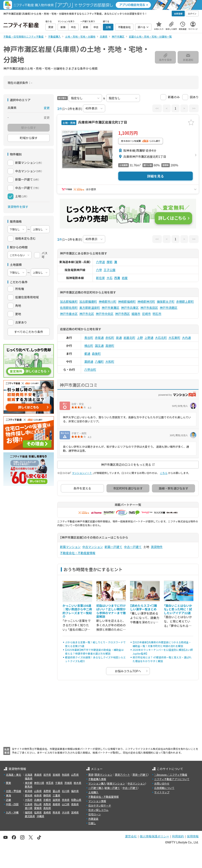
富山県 (56, 791)
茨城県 (68, 783)
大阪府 (29, 800)
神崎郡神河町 (146, 302)
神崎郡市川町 (108, 302)
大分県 (66, 812)
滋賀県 (56, 800)
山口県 (66, 804)
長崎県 (47, 812)
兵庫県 (38, 800)
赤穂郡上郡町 (185, 302)
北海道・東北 (13, 775)
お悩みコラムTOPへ (128, 671)
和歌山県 (76, 800)
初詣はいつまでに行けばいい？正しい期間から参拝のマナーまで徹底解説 (111, 611)
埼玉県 (50, 783)
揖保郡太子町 (166, 302)
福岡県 (29, 812)
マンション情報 (97, 801)
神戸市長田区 (149, 308)
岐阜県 (38, 795)
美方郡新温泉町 (90, 308)
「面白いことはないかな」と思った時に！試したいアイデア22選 (178, 609)
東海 (8, 795)
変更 (47, 108)
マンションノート (82, 473)
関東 (8, 783)
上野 (140, 338)
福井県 (75, 791)
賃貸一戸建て (140, 775)
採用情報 (193, 836)
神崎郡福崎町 (127, 302)
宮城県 (56, 775)
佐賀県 (38, 812)
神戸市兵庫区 (130, 308)
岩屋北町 (129, 338)
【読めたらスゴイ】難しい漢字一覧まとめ (144, 607)
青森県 (38, 775)
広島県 (29, 804)
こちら (164, 473)
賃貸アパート (122, 775)
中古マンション (93, 547)
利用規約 (178, 836)
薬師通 (89, 362)
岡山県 (38, 804)
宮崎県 (75, 812)
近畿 (8, 800)
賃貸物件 (157, 547)
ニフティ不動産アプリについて (172, 779)
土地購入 (93, 792)
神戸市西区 (122, 314)
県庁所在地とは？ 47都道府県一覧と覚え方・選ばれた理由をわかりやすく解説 (162, 659)
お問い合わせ (162, 783)
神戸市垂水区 (69, 314)
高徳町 (110, 346)
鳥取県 (47, 804)
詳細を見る (155, 176)
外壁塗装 (93, 819)
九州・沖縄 (12, 812)
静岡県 (47, 795)
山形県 (75, 775)
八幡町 (99, 362)
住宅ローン (95, 814)
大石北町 (161, 338)
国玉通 (99, 346)
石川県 (66, 791)
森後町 (96, 354)
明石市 (157, 314)
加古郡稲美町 (69, 302)
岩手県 (47, 775)
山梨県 (38, 791)
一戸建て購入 (96, 788)
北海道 (29, 775)
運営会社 (131, 836)
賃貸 (91, 775)
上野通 (149, 338)
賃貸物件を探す (18, 207)
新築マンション (70, 547)
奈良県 (66, 800)
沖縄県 (40, 816)
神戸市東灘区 (110, 308)
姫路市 (136, 314)
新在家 (101, 278)
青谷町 (89, 338)
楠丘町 (89, 346)
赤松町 (110, 338)
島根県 (56, 804)
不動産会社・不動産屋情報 (78, 553)
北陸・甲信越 (13, 791)
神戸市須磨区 (169, 308)
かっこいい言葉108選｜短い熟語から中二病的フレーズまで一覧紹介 (77, 611)
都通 (87, 354)
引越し (92, 823)
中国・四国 (12, 804)
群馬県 (29, 786)
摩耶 (110, 262)
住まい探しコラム (98, 810)
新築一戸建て (113, 547)
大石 (110, 278)
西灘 (117, 278)
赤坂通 (99, 338)
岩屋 (125, 278)
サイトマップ (162, 792)
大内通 (186, 338)
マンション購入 (97, 783)
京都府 (47, 800)
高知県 (47, 808)
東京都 (29, 783)
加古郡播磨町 (88, 302)
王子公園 (110, 270)
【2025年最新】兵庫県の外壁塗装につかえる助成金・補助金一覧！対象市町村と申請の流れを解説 (162, 644)
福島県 (29, 778)
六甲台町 (90, 369)
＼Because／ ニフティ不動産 (171, 775)
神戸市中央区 (105, 314)
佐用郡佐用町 (69, 308)
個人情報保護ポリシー (154, 836)
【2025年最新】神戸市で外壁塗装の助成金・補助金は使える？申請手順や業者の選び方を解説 (94, 652)
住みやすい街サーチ (100, 805)
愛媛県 (38, 808)
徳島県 (75, 804)
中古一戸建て (133, 547)
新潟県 (29, 791)
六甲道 (101, 262)
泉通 (119, 338)
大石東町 (174, 338)
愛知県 (29, 795)
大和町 (110, 362)
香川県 (29, 808)
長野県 (47, 791)
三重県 (56, 795)
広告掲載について (164, 788)
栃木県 (77, 783)
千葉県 (59, 783)
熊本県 (56, 812)
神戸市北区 (87, 314)
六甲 (99, 270)
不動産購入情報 (97, 779)
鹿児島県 (30, 816)
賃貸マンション (104, 775)
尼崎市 (146, 314)
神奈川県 (39, 783)
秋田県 (66, 775)
